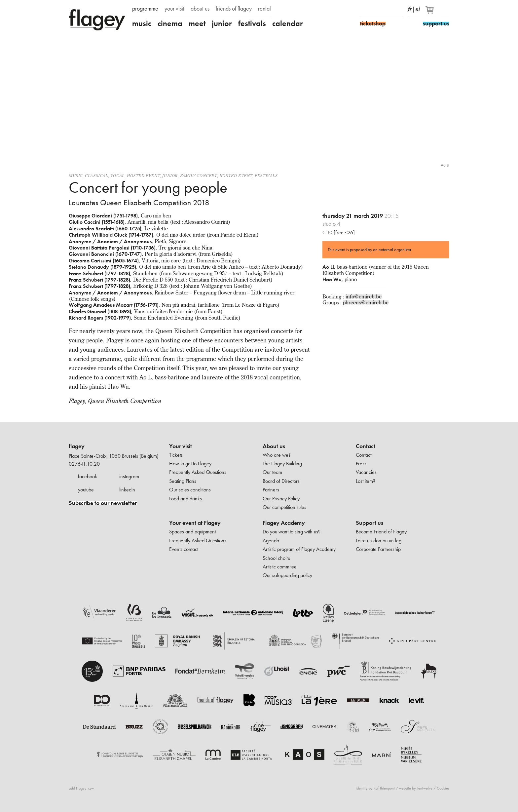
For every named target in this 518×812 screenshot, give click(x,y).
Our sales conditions (190, 490)
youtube (86, 490)
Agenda (271, 541)
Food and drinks (185, 499)
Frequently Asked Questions (198, 472)
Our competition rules (284, 507)
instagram (129, 476)
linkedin (127, 490)
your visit (174, 9)
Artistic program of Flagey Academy (299, 549)
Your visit (181, 446)
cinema (170, 23)
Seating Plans (183, 481)
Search (445, 9)
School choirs (276, 558)
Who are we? (277, 455)
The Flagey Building (282, 464)
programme (145, 9)
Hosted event (143, 176)
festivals (252, 23)
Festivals (266, 176)
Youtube (387, 9)
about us (200, 9)
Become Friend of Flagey (381, 532)
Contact (366, 446)
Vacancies (366, 472)
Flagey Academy (284, 523)
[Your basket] (431, 13)
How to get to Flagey (190, 464)
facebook (88, 476)
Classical (96, 176)
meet (197, 23)
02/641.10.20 (84, 464)
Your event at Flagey (195, 523)
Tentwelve (425, 788)
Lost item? (366, 481)
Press (361, 464)
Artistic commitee (280, 567)
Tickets (176, 455)
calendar (288, 23)
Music (76, 176)
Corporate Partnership (378, 549)
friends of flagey (234, 9)
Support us (370, 523)
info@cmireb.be (364, 296)
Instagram (376, 9)
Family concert (198, 176)
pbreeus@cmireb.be (366, 302)
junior (222, 23)
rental (264, 9)
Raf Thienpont (384, 788)
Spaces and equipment (192, 532)
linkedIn (399, 9)
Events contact (184, 549)
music (142, 23)
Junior (170, 176)
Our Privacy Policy (281, 499)
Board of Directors (281, 481)
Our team (272, 472)
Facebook (364, 9)
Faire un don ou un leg (379, 541)
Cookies (443, 788)
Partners (271, 490)
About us (274, 446)
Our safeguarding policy (287, 575)
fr (410, 8)
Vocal (117, 176)
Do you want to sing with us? (292, 532)
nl (418, 8)
